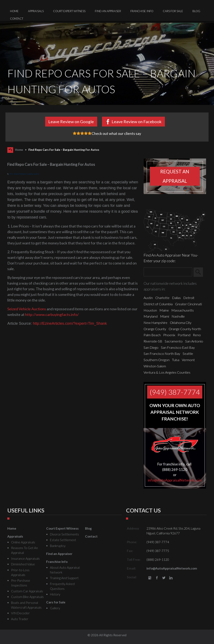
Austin (148, 298)
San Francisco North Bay (162, 353)
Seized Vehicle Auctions (27, 309)
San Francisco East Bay (178, 347)
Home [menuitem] (14, 11)
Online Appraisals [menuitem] (23, 542)
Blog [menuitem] (196, 11)
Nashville (178, 316)
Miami (165, 316)
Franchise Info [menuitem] (142, 11)
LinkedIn (171, 578)
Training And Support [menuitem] (64, 578)
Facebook (157, 578)
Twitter (164, 578)
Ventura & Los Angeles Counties (167, 372)
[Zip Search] (168, 272)
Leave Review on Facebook (137, 121)
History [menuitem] (55, 594)
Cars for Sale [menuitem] (173, 11)
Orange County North (185, 329)
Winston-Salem (155, 366)
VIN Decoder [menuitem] (20, 613)
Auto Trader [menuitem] (20, 619)
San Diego (151, 347)
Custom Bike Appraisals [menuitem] (27, 597)
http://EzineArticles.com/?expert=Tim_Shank (70, 323)
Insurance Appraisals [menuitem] (25, 558)
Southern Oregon (157, 360)
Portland (184, 335)
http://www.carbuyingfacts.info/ (52, 314)
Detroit (189, 298)
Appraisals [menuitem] (36, 11)
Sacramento (174, 341)
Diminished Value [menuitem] (23, 564)
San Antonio (194, 341)
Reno (197, 335)
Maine (164, 310)
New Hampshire (155, 323)
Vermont (188, 360)
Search (200, 272)
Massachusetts (183, 310)
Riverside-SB (153, 341)
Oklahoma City (181, 323)
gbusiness (150, 578)
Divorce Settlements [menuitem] (64, 534)
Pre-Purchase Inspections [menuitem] (21, 583)
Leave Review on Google (71, 121)
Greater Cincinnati (189, 304)
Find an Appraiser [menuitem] (108, 11)
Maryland (151, 316)
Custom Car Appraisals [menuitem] (27, 591)
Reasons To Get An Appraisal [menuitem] (24, 550)
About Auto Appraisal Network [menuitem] (65, 570)
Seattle (188, 353)
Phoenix (169, 335)
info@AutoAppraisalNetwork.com (175, 480)
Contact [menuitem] (17, 19)
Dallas (176, 298)
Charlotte (162, 298)
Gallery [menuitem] (55, 608)
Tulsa (176, 360)
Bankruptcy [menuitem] (58, 546)
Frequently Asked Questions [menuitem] (62, 586)
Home (19, 150)
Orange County (155, 329)
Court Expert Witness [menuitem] (69, 11)
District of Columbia (158, 304)
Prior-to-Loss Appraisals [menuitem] (20, 572)
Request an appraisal (175, 176)
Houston (150, 310)
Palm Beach (152, 335)
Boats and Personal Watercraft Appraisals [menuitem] (26, 605)
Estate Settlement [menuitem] (63, 540)
